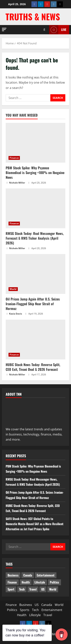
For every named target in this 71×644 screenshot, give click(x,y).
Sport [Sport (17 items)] (11, 589)
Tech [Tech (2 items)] (22, 589)
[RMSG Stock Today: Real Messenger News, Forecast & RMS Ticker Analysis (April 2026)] (35, 208)
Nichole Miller (17, 183)
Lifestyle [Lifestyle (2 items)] (40, 582)
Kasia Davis (16, 314)
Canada (47, 605)
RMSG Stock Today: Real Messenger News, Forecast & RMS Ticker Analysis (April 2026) (35, 238)
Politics (12, 610)
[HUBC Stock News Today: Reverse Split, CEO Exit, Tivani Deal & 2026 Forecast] (35, 340)
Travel (48, 615)
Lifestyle (35, 615)
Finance (14, 158)
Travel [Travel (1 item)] (33, 589)
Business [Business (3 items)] (13, 575)
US (37, 605)
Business (26, 605)
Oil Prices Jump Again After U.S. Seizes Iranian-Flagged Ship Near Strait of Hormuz (33, 304)
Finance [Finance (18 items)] (12, 582)
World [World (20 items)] (53, 589)
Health (22, 615)
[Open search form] (44, 30)
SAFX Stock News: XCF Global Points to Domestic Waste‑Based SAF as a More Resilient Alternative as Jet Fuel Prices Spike (35, 524)
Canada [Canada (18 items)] (28, 575)
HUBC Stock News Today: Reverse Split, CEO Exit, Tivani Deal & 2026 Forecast (33, 367)
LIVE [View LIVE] (58, 30)
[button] (4, 29)
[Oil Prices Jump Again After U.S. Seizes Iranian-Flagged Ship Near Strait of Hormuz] (35, 274)
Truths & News (33, 17)
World (13, 289)
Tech (35, 610)
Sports (25, 610)
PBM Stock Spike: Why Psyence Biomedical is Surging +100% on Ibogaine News (35, 173)
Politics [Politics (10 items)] (54, 582)
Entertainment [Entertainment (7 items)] (46, 575)
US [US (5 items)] (43, 589)
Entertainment (52, 610)
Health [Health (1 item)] (26, 582)
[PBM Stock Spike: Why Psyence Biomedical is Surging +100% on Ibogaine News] (35, 143)
